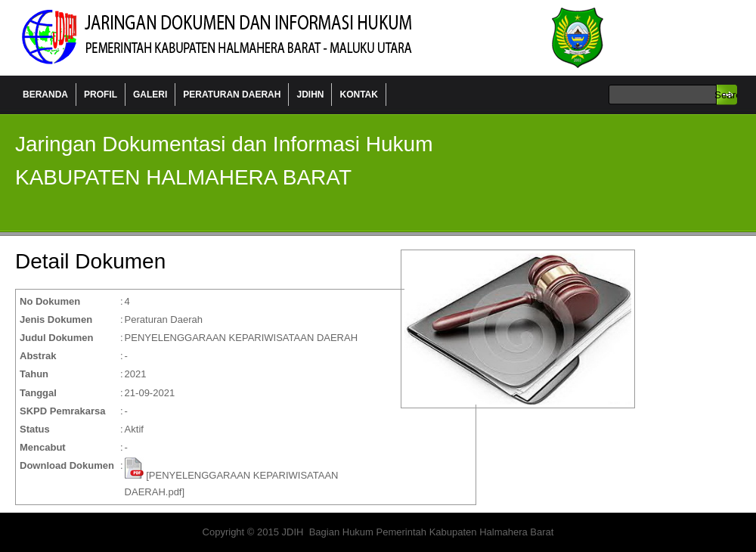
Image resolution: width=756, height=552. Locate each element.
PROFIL (101, 95)
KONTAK (358, 95)
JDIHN (310, 95)
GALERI (150, 95)
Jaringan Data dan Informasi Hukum (249, 38)
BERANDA (45, 95)
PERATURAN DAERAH (232, 95)
